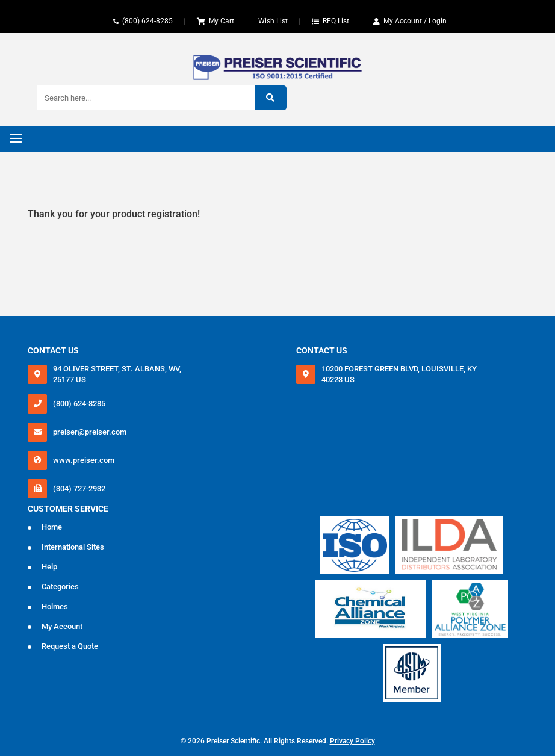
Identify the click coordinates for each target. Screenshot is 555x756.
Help (49, 567)
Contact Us (53, 350)
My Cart (222, 21)
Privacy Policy (352, 741)
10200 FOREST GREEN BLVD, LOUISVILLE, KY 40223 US (399, 374)
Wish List (273, 21)
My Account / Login (415, 21)
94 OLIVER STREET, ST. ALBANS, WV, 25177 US (117, 374)
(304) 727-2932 (79, 488)
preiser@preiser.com (90, 432)
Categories (60, 587)
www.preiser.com (84, 460)
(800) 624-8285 (147, 21)
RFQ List (336, 21)
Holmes (55, 606)
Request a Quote (70, 646)
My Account (62, 626)
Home (52, 527)
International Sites (73, 547)
